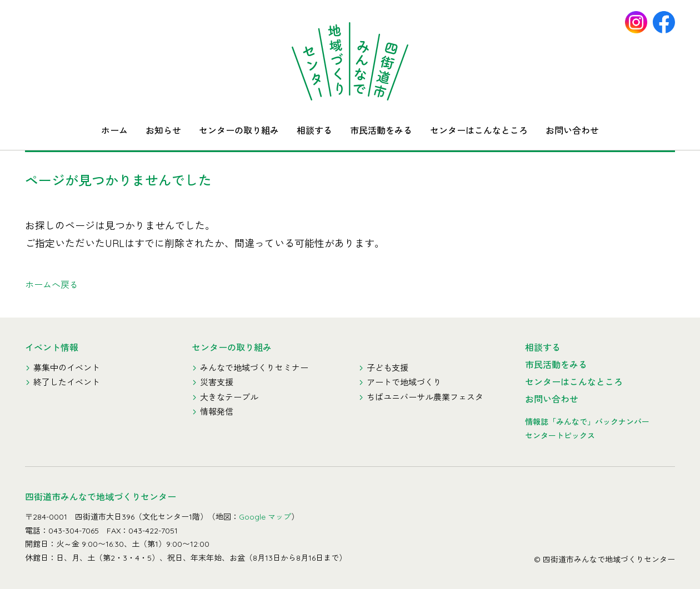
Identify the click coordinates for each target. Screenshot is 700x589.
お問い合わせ (572, 130)
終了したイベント (67, 382)
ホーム (114, 130)
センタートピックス (560, 436)
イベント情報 (52, 348)
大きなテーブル (229, 397)
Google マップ (265, 517)
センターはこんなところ (479, 130)
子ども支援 (387, 368)
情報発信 (217, 412)
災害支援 (217, 382)
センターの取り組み (239, 130)
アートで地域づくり (404, 382)
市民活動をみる (381, 130)
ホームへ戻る (52, 285)
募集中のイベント (67, 368)
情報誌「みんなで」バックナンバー (587, 422)
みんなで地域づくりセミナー (254, 368)
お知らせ (163, 130)
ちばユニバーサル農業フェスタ (425, 397)
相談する (314, 130)
